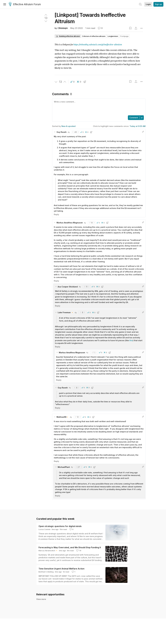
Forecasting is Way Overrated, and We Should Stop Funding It (70, 547)
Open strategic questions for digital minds (60, 526)
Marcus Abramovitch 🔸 (48, 551)
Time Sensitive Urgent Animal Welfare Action (61, 569)
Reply (56, 214)
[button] (72, 82)
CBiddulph (63, 28)
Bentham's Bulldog (46, 572)
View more (41, 599)
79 (79, 551)
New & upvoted (68, 126)
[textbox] (98, 107)
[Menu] (5, 4)
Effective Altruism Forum (25, 4)
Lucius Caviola (44, 529)
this (131, 340)
